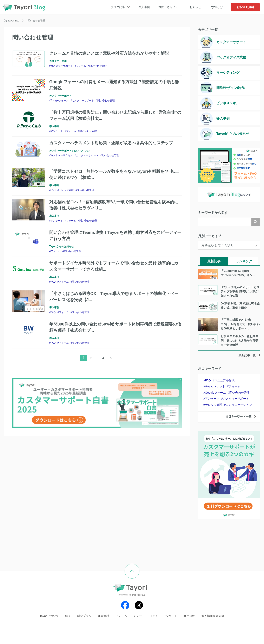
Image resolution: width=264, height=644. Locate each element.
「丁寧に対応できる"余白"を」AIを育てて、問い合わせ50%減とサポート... (240, 324)
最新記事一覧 (247, 355)
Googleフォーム (60, 101)
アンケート (57, 131)
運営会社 (104, 616)
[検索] (225, 222)
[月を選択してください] (229, 245)
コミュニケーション (239, 405)
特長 (68, 616)
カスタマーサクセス (62, 155)
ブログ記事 (118, 7)
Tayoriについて (49, 616)
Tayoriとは (216, 7)
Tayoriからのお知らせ (62, 246)
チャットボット (215, 386)
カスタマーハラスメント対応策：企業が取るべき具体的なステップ (111, 143)
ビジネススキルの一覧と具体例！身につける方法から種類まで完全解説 (239, 341)
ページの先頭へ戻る (139, 567)
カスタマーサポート (60, 61)
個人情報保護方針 (213, 616)
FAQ (53, 190)
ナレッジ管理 (66, 190)
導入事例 (144, 7)
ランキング (244, 261)
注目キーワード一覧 (238, 417)
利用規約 (189, 616)
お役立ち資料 (245, 7)
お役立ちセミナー (170, 7)
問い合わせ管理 (98, 66)
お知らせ (195, 7)
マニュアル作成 (224, 380)
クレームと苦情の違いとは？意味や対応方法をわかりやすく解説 (109, 53)
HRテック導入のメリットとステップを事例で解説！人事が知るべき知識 (240, 291)
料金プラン (84, 616)
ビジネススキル (82, 151)
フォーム (81, 66)
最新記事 (214, 261)
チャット (139, 616)
